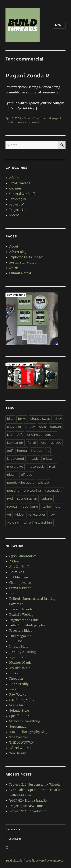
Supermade (18, 726)
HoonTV (16, 641)
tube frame (30, 507)
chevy (30, 427)
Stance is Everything (25, 721)
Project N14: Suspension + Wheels (35, 784)
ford (43, 443)
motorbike (15, 467)
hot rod (37, 451)
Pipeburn (16, 678)
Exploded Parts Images (26, 257)
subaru (47, 499)
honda (22, 451)
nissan (12, 475)
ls (48, 451)
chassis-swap (40, 419)
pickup (44, 483)
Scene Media (19, 705)
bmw (22, 419)
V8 (9, 515)
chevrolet (14, 427)
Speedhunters (20, 716)
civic (43, 427)
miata (47, 459)
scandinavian (27, 499)
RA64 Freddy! (20, 684)
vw (53, 515)
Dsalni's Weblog (21, 615)
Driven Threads (21, 609)
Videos (28, 118)
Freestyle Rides (21, 631)
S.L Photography (22, 700)
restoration (53, 491)
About (14, 246)
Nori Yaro (16, 673)
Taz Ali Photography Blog (28, 732)
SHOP (14, 268)
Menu (59, 25)
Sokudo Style (19, 710)
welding (13, 523)
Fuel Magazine (20, 636)
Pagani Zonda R (27, 76)
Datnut (15, 593)
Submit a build (20, 273)
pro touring (32, 491)
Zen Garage (18, 753)
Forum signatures (23, 262)
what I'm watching (38, 523)
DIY (10, 435)
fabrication (15, 443)
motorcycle (36, 467)
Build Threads (20, 183)
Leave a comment (28, 122)
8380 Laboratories (23, 556)
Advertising (18, 252)
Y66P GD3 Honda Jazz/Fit (28, 800)
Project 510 (18, 199)
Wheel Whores (20, 748)
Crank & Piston (20, 588)
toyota (12, 507)
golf (10, 451)
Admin (14, 178)
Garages (15, 188)
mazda (34, 459)
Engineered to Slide (24, 620)
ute (58, 507)
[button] (35, 848)
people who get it (20, 483)
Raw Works (18, 694)
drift (20, 435)
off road (27, 475)
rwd (10, 499)
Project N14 (18, 210)
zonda (9, 122)
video (20, 515)
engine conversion (41, 435)
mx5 (52, 467)
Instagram (13, 839)
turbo (47, 507)
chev (58, 419)
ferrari (32, 443)
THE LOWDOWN (21, 742)
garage (56, 443)
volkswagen (37, 515)
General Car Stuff (22, 194)
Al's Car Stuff (19, 567)
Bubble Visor (19, 577)
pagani (57, 118)
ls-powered (16, 459)
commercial (43, 118)
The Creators (19, 737)
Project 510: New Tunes (27, 806)
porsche (13, 491)
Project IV (17, 204)
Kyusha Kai (18, 657)
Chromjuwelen (20, 583)
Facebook (13, 829)
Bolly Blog (17, 572)
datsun (56, 427)
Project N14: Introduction (28, 811)
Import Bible (19, 647)
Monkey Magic (20, 663)
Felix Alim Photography (27, 625)
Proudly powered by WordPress (44, 861)
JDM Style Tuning (23, 652)
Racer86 (15, 689)
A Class (14, 561)
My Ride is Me (20, 668)
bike (10, 419)
